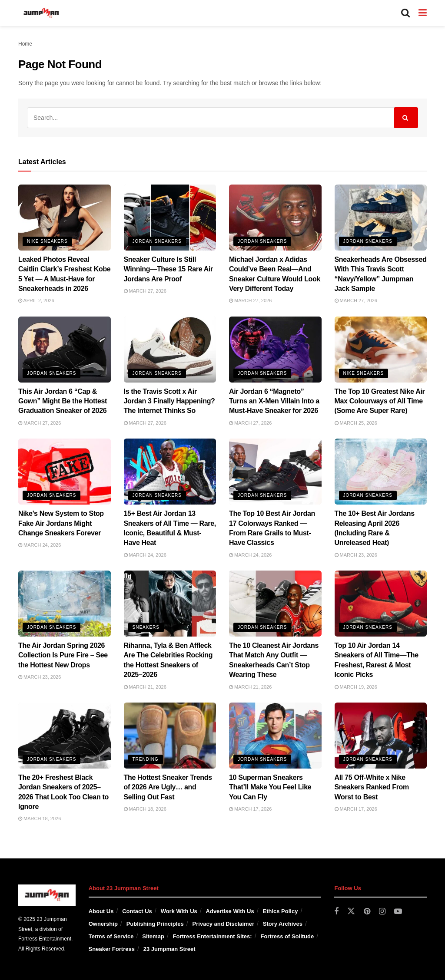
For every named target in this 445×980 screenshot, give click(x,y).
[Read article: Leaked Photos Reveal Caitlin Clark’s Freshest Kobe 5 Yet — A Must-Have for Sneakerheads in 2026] (65, 218)
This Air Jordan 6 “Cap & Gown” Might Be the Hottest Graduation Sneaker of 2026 (63, 401)
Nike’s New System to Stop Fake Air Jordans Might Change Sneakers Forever (61, 523)
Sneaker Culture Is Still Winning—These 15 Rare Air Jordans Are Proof (169, 269)
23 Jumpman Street (169, 949)
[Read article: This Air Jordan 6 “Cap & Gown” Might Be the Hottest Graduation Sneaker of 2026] (65, 350)
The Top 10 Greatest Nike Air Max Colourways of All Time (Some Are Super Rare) (380, 401)
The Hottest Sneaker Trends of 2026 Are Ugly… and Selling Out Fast (168, 787)
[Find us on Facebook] (336, 912)
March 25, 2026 (356, 423)
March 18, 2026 (40, 818)
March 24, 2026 (40, 545)
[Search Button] (405, 13)
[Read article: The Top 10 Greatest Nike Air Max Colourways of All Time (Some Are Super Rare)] (381, 350)
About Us (101, 911)
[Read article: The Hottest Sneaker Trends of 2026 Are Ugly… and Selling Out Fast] (170, 736)
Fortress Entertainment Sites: (213, 936)
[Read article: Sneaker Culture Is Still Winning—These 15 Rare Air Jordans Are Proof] (170, 218)
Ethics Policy (280, 911)
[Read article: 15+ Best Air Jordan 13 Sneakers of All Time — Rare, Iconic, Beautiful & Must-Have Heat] (170, 472)
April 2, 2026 (36, 300)
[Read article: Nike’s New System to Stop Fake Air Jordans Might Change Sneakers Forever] (65, 472)
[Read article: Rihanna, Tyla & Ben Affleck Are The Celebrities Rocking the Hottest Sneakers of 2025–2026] (170, 604)
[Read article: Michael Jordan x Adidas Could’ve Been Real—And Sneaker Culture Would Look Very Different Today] (275, 218)
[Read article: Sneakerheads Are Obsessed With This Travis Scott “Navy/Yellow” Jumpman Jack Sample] (381, 218)
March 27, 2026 (145, 291)
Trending (146, 759)
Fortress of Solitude (287, 936)
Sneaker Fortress (112, 949)
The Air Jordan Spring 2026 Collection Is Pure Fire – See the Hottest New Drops (63, 655)
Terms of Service (111, 936)
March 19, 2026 (356, 687)
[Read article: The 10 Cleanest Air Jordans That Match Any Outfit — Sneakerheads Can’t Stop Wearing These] (275, 604)
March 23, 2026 (356, 555)
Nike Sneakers (47, 241)
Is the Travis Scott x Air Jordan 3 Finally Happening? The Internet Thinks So (169, 401)
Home (25, 44)
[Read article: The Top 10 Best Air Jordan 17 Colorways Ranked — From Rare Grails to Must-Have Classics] (275, 472)
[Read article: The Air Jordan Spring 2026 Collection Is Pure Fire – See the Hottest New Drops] (65, 604)
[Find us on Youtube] (398, 912)
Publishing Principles (155, 924)
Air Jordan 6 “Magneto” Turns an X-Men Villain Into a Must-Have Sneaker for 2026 (274, 401)
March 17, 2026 (250, 809)
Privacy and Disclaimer (223, 924)
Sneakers (146, 627)
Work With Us (179, 911)
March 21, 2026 (145, 687)
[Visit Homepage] (41, 13)
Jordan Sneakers (157, 241)
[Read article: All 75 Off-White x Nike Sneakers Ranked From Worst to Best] (381, 736)
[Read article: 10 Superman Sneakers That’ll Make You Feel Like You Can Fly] (275, 736)
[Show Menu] (423, 13)
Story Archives (283, 924)
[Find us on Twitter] (351, 911)
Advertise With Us (230, 911)
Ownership (103, 924)
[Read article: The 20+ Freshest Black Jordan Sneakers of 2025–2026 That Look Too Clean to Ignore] (65, 736)
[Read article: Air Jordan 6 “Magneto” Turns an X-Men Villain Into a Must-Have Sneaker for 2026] (275, 350)
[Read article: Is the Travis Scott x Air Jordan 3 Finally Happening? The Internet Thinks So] (170, 350)
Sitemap (153, 936)
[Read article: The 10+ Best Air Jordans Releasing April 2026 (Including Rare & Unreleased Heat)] (381, 472)
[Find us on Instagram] (382, 912)
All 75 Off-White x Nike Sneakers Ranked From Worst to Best (372, 787)
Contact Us (137, 911)
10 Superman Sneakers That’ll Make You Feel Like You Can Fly (270, 787)
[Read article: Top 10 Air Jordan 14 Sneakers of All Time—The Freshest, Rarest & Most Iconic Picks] (381, 604)
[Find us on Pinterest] (367, 912)
